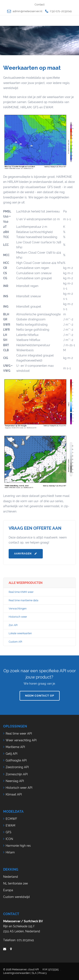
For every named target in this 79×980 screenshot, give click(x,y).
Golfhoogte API (16, 760)
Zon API (13, 625)
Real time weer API (19, 734)
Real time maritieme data (23, 600)
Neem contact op (40, 696)
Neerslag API (15, 781)
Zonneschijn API (17, 774)
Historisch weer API (19, 788)
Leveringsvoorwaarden (17, 973)
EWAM (10, 825)
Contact (39, 5)
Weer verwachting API (21, 740)
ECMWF (11, 819)
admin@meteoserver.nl (27, 11)
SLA (34, 973)
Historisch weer (18, 617)
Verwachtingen (18, 609)
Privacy (43, 973)
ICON (9, 839)
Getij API (11, 754)
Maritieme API (15, 747)
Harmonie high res (18, 846)
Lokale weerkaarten (20, 633)
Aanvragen (26, 554)
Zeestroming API (17, 767)
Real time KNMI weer (21, 592)
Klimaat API (14, 794)
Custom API (15, 642)
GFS (9, 832)
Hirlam (10, 852)
